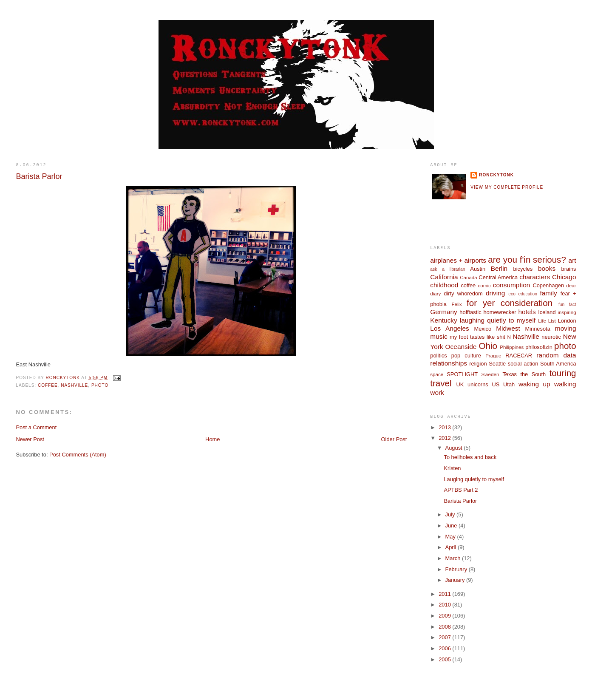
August (455, 448)
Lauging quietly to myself (474, 479)
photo (100, 385)
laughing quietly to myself (498, 320)
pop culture (466, 356)
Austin (478, 269)
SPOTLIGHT (462, 374)
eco (512, 294)
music (439, 336)
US (496, 384)
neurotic (551, 337)
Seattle (497, 364)
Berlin (499, 268)
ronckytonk (496, 175)
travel (441, 383)
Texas (510, 374)
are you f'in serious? (527, 259)
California (444, 277)
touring (563, 373)
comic (484, 286)
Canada (469, 278)
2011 (445, 594)
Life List (547, 321)
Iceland (547, 312)
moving (566, 328)
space (437, 374)
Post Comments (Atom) (78, 455)
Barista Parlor (460, 501)
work (437, 393)
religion (478, 364)
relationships (449, 363)
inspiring (567, 312)
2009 (445, 616)
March (454, 558)
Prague (493, 356)
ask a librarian (448, 269)
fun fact (567, 305)
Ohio (488, 346)
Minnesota (537, 329)
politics (438, 356)
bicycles (523, 269)
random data (556, 355)
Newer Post (30, 439)
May (451, 537)
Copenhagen (548, 285)
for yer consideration (510, 303)
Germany (443, 312)
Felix (456, 304)
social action (523, 364)
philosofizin (539, 347)
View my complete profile (507, 187)
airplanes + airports (458, 260)
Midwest (508, 328)
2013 (445, 427)
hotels (527, 312)
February (457, 569)
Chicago (564, 277)
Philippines (512, 347)
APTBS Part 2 (461, 490)
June (452, 526)
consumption (512, 285)
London (567, 321)
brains (569, 269)
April (452, 547)
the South (533, 374)
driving (495, 293)
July (451, 514)
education (528, 294)
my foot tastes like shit (477, 337)
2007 (445, 637)
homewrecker (500, 312)
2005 (445, 659)
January (456, 580)
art (572, 260)
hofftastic (470, 312)
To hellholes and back (470, 457)
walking (565, 384)
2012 (445, 438)
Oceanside (461, 347)
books (547, 268)
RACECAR (519, 356)
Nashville (74, 385)
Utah (509, 384)
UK (460, 384)
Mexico (483, 329)
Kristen (452, 468)
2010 (445, 605)
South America (558, 364)
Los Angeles (450, 328)
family (549, 293)
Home (212, 439)
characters (535, 277)
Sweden (490, 374)
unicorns (478, 384)
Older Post (394, 439)
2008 (445, 627)
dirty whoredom (463, 293)
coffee (48, 385)
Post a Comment (36, 427)
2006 (445, 648)
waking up (534, 384)
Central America (498, 277)
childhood (444, 285)
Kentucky (444, 320)
